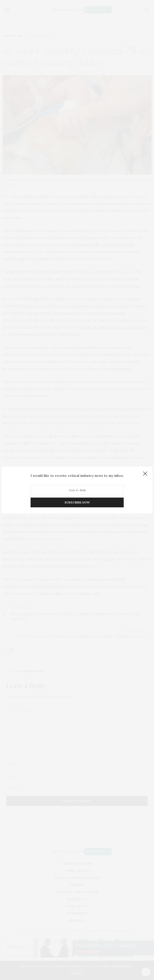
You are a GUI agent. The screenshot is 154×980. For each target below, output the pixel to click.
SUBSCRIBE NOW (77, 502)
